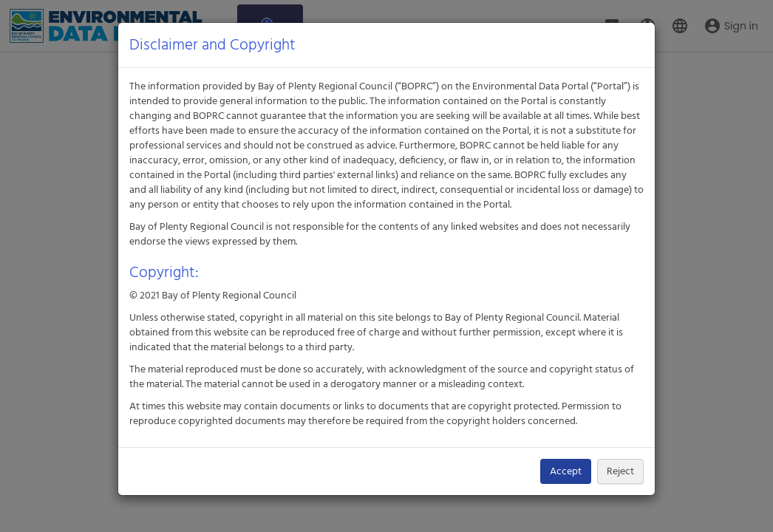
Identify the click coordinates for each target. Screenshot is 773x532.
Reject (620, 471)
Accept (566, 471)
